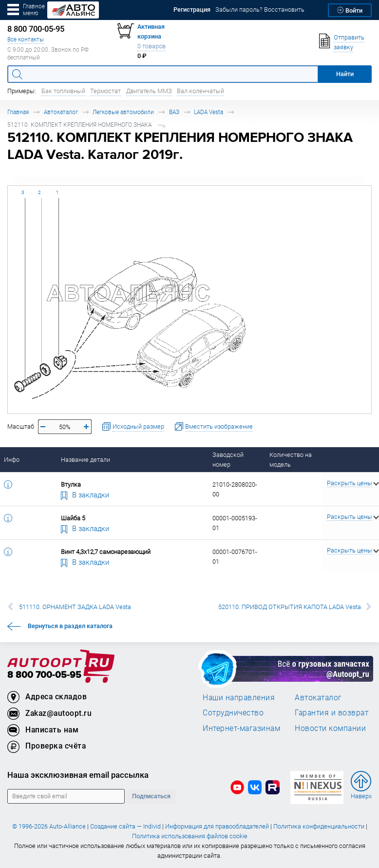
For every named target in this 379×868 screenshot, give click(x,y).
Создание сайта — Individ (125, 826)
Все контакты (26, 39)
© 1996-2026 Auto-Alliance (49, 826)
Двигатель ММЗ (149, 91)
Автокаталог (61, 112)
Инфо (12, 460)
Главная (18, 112)
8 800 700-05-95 (44, 675)
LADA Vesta (208, 112)
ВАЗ (174, 112)
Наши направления (239, 697)
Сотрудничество (233, 712)
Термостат (105, 91)
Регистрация (192, 10)
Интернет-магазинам (241, 728)
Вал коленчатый (200, 91)
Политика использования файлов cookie (190, 836)
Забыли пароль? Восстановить (260, 10)
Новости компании (330, 728)
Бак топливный (63, 91)
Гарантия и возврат (332, 712)
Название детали (85, 460)
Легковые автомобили (123, 112)
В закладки (85, 494)
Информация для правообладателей (217, 826)
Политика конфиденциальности (319, 826)
